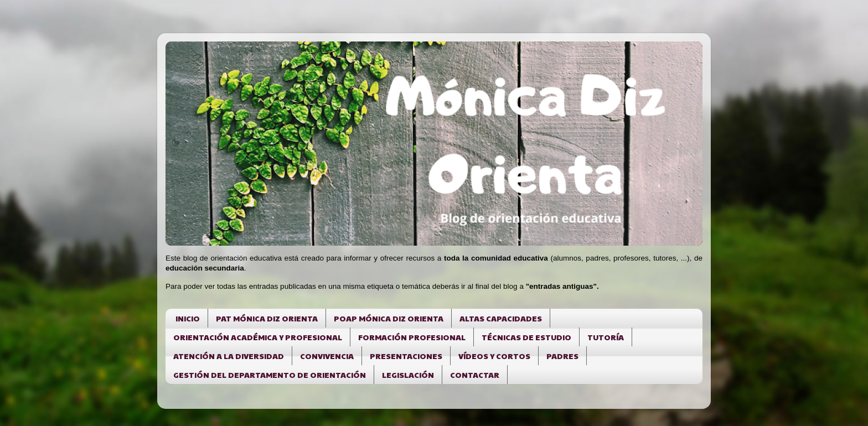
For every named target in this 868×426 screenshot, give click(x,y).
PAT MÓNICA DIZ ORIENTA (267, 318)
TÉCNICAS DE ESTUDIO (526, 337)
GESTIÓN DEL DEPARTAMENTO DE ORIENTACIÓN (270, 375)
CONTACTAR (475, 375)
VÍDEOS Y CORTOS (494, 356)
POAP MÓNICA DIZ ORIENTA (389, 318)
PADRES (562, 356)
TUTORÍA (606, 337)
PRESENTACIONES (406, 356)
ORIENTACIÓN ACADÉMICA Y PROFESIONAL (258, 337)
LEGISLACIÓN (408, 375)
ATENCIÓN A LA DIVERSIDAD (229, 356)
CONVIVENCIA (327, 356)
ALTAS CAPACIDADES (501, 318)
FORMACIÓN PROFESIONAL (412, 337)
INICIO (188, 318)
